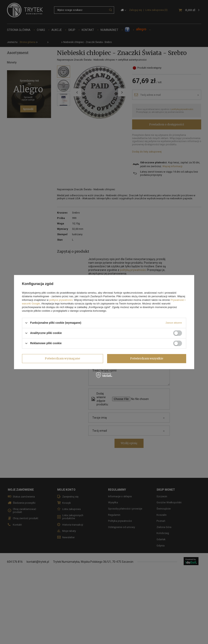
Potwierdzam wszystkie (147, 358)
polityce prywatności (61, 300)
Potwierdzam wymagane (62, 358)
